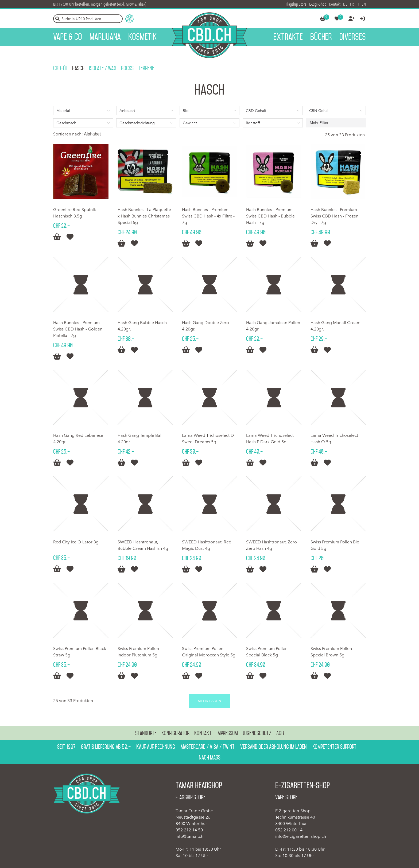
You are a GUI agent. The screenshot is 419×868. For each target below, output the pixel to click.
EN (364, 4)
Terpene (146, 68)
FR (352, 4)
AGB (280, 733)
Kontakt (335, 4)
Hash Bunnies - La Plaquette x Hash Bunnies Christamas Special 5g (144, 216)
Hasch (78, 68)
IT (358, 4)
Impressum (227, 733)
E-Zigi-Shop (318, 4)
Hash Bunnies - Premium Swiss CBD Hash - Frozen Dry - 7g (334, 216)
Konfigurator (175, 733)
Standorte (146, 733)
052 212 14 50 (189, 830)
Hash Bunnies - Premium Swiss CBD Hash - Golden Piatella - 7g (78, 329)
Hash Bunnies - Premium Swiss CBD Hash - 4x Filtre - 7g (208, 216)
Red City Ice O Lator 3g (76, 542)
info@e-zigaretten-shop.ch (301, 836)
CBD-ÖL (60, 68)
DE (345, 4)
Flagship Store (296, 4)
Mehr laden (209, 701)
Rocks (127, 68)
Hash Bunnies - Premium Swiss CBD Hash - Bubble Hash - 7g (270, 216)
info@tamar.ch (189, 836)
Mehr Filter (319, 123)
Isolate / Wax (103, 68)
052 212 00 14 (289, 830)
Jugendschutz (257, 733)
